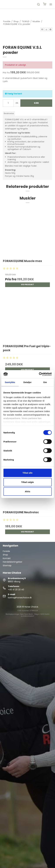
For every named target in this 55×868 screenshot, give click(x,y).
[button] (42, 29)
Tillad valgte (27, 482)
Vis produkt (27, 284)
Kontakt (7, 558)
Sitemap (7, 565)
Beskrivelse (9, 113)
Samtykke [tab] (10, 382)
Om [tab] (45, 382)
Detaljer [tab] (28, 382)
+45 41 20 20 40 (16, 590)
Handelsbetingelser (13, 562)
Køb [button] (36, 103)
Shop (5, 555)
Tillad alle (27, 473)
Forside (6, 551)
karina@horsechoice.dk (20, 598)
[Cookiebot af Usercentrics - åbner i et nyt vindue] (39, 374)
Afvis (27, 491)
